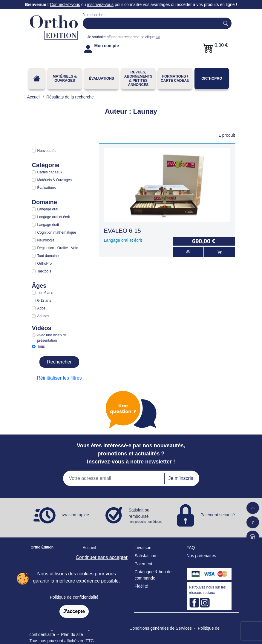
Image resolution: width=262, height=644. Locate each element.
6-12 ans (44, 301)
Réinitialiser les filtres (59, 378)
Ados (41, 308)
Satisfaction (145, 556)
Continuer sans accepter (102, 557)
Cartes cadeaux (50, 172)
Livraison (143, 548)
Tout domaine (48, 256)
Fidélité (141, 586)
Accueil (89, 548)
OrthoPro (212, 78)
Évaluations (102, 78)
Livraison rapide (74, 515)
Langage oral (48, 209)
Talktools (44, 271)
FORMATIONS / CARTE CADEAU (175, 78)
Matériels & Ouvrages (65, 78)
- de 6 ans (45, 293)
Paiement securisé (218, 515)
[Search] (150, 23)
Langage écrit (48, 225)
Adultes (43, 316)
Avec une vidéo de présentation (52, 338)
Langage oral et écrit (54, 217)
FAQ (191, 548)
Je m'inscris (181, 478)
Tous (41, 346)
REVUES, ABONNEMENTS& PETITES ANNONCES (138, 78)
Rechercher (59, 362)
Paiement (144, 564)
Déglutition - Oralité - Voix (58, 248)
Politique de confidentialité (74, 597)
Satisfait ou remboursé (146, 516)
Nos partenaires (202, 556)
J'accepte (74, 611)
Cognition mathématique (57, 232)
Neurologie (46, 240)
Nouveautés (47, 151)
